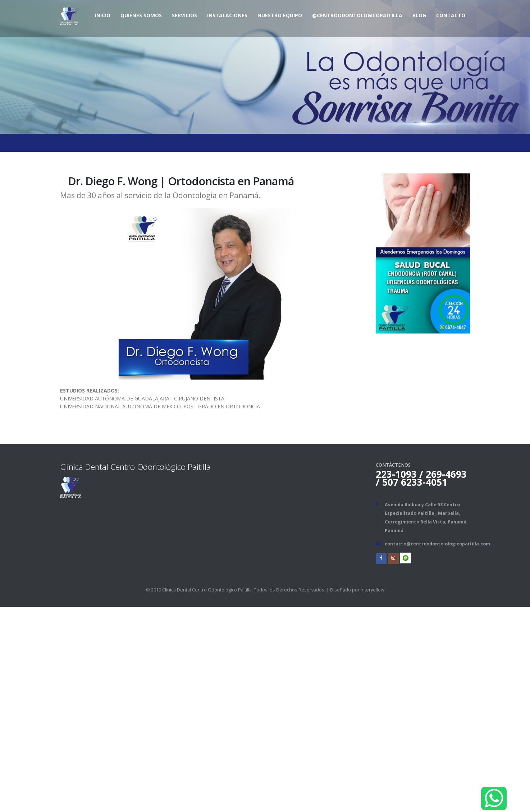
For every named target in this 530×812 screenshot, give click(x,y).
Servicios (184, 15)
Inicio (103, 15)
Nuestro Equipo (280, 15)
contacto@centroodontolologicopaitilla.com (437, 544)
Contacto (451, 15)
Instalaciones (227, 15)
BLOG (419, 15)
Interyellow (373, 590)
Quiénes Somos (141, 15)
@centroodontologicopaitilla (357, 15)
